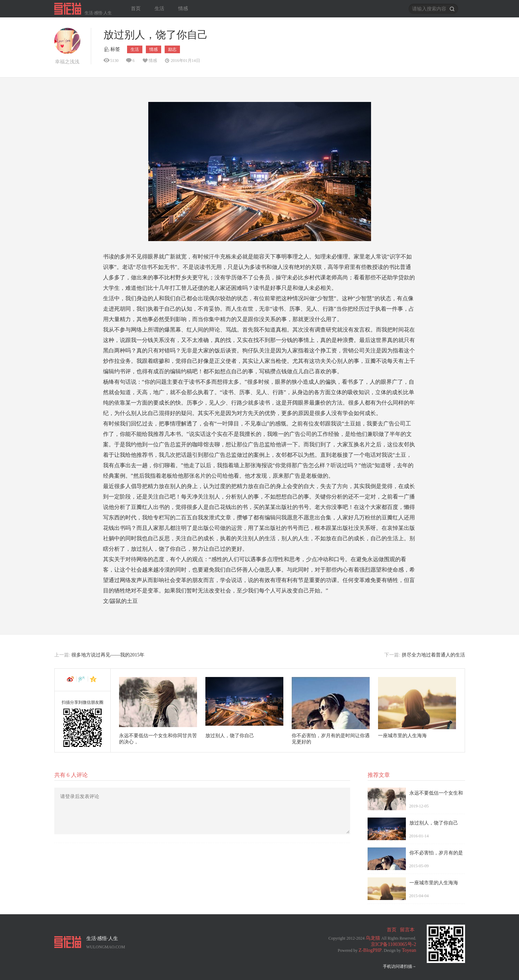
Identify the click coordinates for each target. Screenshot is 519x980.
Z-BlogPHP (370, 950)
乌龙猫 (373, 938)
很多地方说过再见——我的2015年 (108, 655)
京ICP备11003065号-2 (394, 944)
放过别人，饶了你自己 (230, 736)
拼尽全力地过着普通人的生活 (433, 655)
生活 (159, 9)
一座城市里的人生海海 (402, 736)
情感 (183, 9)
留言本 (407, 930)
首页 (136, 9)
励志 (172, 49)
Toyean (409, 950)
